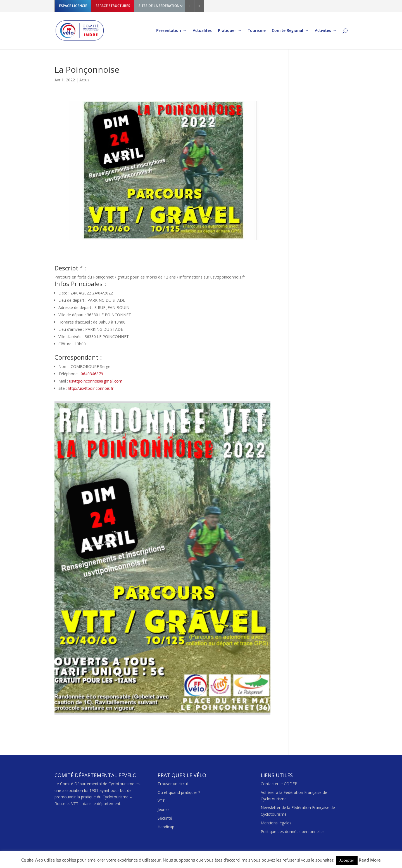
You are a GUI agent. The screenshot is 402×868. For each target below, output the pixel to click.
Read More (370, 860)
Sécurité (165, 818)
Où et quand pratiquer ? (179, 792)
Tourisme (257, 31)
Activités (323, 31)
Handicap (166, 827)
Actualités (202, 31)
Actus (84, 80)
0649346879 (92, 374)
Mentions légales (276, 823)
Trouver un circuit (173, 784)
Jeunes (164, 809)
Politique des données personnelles (293, 832)
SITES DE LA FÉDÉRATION (159, 6)
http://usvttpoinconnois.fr (91, 388)
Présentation (169, 31)
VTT (161, 801)
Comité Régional (287, 31)
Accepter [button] (347, 860)
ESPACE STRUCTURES (113, 6)
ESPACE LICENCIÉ (73, 6)
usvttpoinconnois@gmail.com (96, 381)
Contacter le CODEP (279, 784)
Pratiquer (227, 31)
